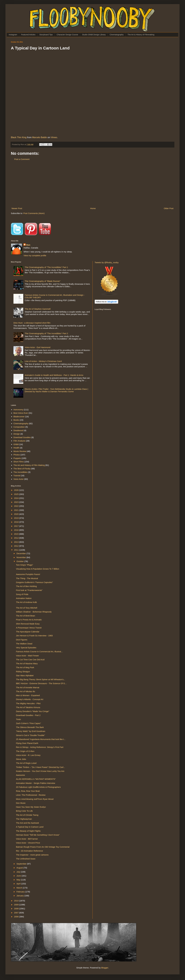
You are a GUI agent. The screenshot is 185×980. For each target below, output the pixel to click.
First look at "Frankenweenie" (29, 590)
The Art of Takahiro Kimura (28, 707)
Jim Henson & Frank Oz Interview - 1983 (34, 636)
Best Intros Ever (21, 413)
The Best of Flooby (22, 469)
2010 (17, 901)
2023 (17, 502)
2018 (17, 522)
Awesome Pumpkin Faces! (28, 574)
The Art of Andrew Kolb (26, 602)
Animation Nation (24, 598)
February (21, 892)
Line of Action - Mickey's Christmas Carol (43, 361)
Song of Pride (22, 594)
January (20, 896)
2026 (17, 490)
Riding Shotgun (23, 672)
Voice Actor (19, 479)
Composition (19, 427)
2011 (17, 550)
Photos (17, 455)
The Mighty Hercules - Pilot (28, 703)
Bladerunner (19, 417)
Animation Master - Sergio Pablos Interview (36, 783)
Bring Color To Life (24, 811)
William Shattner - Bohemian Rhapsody (34, 612)
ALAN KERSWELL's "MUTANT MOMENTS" (36, 779)
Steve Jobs (21, 759)
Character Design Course (67, 35)
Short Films (19, 462)
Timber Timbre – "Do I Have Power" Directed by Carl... (41, 767)
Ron (28, 245)
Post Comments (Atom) (34, 213)
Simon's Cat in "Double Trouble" (31, 735)
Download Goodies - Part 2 (28, 715)
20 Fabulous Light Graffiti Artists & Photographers (38, 787)
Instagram (13, 35)
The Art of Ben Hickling (26, 586)
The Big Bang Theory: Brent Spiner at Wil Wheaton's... (41, 679)
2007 (17, 913)
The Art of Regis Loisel (26, 763)
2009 (17, 905)
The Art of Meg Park (25, 667)
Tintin (18, 719)
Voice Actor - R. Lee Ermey (28, 755)
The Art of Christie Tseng (27, 815)
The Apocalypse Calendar (28, 632)
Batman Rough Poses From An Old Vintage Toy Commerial (43, 847)
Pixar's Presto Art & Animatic (29, 620)
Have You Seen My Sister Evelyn (31, 807)
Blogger (105, 968)
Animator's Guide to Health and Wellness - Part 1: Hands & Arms (54, 375)
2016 (17, 530)
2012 (17, 546)
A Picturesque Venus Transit (29, 628)
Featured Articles (28, 35)
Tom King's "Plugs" (25, 565)
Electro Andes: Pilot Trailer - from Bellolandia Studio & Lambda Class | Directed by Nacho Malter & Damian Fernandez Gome (56, 390)
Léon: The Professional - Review (31, 795)
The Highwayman (24, 819)
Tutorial (17, 475)
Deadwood (18, 430)
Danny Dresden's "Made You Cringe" (33, 711)
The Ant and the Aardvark (28, 823)
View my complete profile (35, 255)
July (19, 872)
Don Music (21, 803)
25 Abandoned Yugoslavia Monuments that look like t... (41, 739)
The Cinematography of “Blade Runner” (43, 281)
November (21, 557)
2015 (17, 534)
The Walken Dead (24, 644)
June (19, 876)
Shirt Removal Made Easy (28, 624)
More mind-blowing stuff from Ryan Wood (35, 799)
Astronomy (18, 410)
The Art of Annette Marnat (28, 687)
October (20, 561)
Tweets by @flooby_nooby (107, 262)
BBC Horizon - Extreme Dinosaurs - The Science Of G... (41, 683)
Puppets (17, 458)
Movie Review (20, 451)
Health (16, 448)
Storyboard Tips (46, 35)
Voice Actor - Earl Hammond (38, 347)
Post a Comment (22, 159)
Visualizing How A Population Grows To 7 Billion (38, 569)
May (19, 880)
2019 (17, 518)
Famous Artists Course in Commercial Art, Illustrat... (39, 651)
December (21, 553)
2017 (17, 526)
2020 (17, 514)
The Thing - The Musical (27, 578)
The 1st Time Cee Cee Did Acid (30, 660)
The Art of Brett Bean (26, 616)
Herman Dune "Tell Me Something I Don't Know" (38, 835)
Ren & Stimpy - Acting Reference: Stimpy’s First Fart (40, 747)
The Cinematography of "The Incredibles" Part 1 (46, 267)
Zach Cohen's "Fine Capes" (29, 723)
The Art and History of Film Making (29, 465)
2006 (17, 917)
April (19, 884)
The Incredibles (20, 472)
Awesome (21, 775)
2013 (17, 542)
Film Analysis (19, 441)
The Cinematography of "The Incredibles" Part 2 (46, 333)
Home (93, 208)
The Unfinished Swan (26, 859)
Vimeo (54, 137)
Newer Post (17, 208)
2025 (17, 494)
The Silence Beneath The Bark (30, 727)
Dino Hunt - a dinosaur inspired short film (32, 323)
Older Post (169, 208)
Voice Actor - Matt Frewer (27, 656)
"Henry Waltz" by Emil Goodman (31, 731)
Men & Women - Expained (28, 695)
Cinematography (117, 35)
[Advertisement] (92, 184)
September (22, 864)
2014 (17, 538)
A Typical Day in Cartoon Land (30, 827)
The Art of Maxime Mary (27, 663)
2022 (17, 506)
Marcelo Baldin (40, 137)
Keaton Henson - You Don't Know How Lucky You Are (40, 771)
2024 (17, 498)
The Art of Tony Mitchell (27, 608)
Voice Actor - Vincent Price (28, 843)
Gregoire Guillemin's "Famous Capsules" (34, 582)
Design (17, 434)
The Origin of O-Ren (25, 751)
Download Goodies (22, 437)
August (20, 868)
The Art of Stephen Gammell (38, 309)
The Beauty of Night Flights (28, 831)
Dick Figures (22, 640)
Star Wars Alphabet (25, 675)
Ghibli (16, 444)
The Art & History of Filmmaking (141, 35)
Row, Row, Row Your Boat (28, 791)
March (20, 888)
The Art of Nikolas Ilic (26, 691)
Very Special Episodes (26, 648)
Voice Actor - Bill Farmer (27, 839)
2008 (17, 909)
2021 (17, 510)
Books (16, 420)
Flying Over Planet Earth (27, 743)
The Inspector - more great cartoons (32, 855)
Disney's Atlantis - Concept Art (30, 699)
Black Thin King (19, 137)
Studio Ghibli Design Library (94, 35)
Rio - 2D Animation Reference (30, 851)
